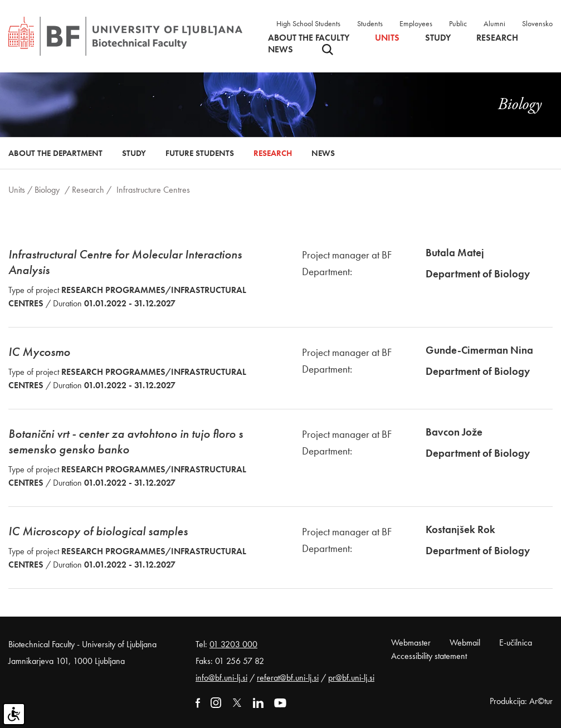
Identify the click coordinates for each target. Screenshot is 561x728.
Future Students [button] (200, 153)
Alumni (494, 23)
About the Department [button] (55, 153)
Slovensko (537, 23)
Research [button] (497, 38)
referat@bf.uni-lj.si (288, 678)
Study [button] (438, 38)
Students (370, 23)
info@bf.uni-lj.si (221, 678)
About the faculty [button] (309, 38)
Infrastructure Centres (153, 190)
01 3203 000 (233, 644)
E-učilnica (516, 643)
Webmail (465, 643)
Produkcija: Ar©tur (521, 701)
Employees (416, 23)
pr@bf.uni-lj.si (351, 678)
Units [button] (387, 38)
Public (458, 23)
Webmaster (411, 643)
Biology (47, 190)
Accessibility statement (429, 656)
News (280, 50)
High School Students (308, 23)
